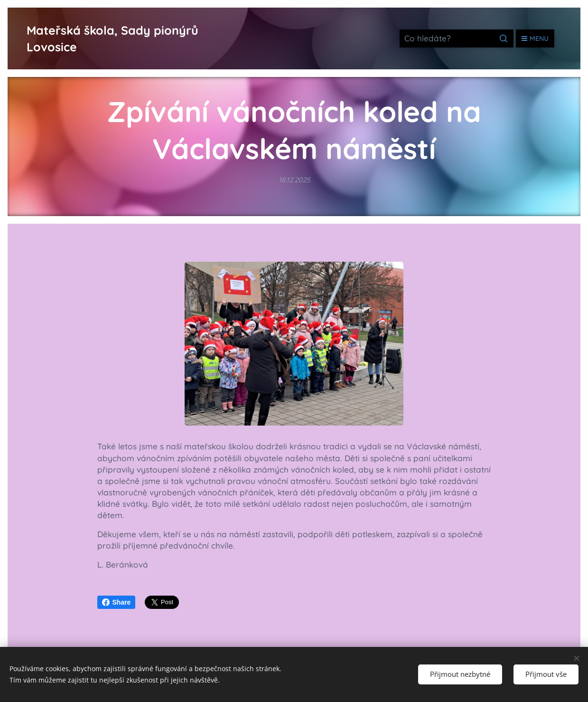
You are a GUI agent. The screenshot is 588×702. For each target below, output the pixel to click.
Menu (535, 38)
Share (117, 602)
